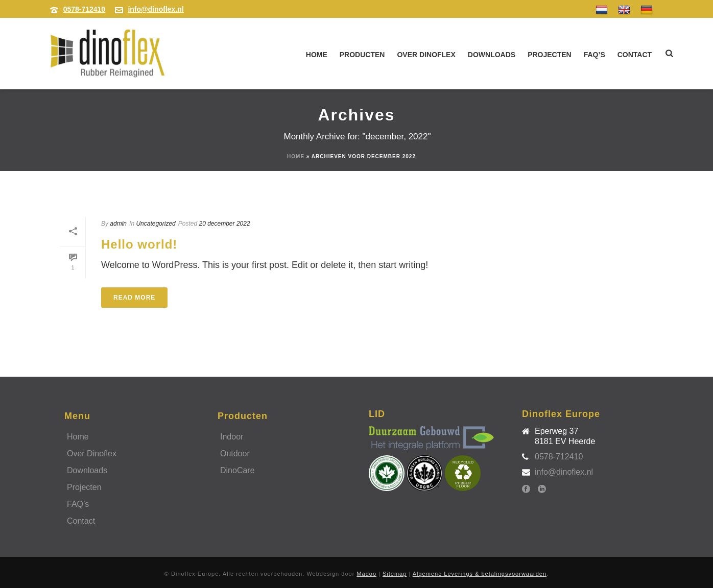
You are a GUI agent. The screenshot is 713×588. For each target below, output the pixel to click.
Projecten (550, 55)
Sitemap (395, 574)
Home (317, 55)
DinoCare (237, 470)
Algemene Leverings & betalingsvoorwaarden (480, 574)
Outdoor (235, 454)
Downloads (492, 55)
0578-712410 (85, 9)
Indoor (232, 437)
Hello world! (139, 244)
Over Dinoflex (426, 55)
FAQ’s (595, 55)
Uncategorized (156, 224)
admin (118, 224)
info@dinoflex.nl (156, 9)
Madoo (366, 574)
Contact (635, 55)
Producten (362, 55)
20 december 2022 (225, 224)
